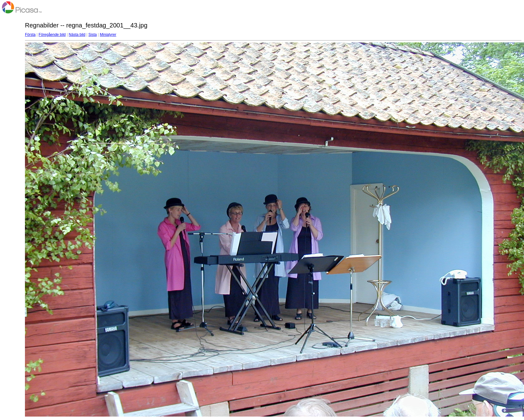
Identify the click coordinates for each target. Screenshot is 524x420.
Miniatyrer (108, 35)
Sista (93, 35)
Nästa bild (77, 35)
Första (30, 35)
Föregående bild (52, 35)
